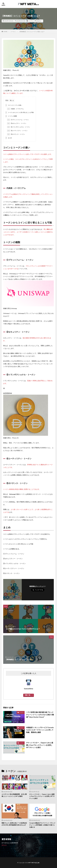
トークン (31, 21)
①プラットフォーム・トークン (18, 120)
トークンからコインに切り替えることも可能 (19, 112)
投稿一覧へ (28, 695)
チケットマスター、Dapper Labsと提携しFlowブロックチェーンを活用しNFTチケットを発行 (40, 745)
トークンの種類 (11, 116)
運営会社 (4, 845)
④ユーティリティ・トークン (17, 131)
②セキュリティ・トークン (17, 123)
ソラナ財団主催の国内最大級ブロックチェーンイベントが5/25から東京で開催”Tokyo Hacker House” (40, 715)
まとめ (8, 138)
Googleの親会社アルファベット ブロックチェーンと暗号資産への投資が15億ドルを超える (42, 825)
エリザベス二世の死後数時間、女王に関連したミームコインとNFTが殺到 (14, 795)
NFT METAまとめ (34, 863)
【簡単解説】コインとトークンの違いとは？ (32, 32)
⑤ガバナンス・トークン (16, 134)
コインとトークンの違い (14, 105)
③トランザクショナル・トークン (19, 127)
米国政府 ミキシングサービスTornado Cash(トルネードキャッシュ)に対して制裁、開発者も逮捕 (40, 730)
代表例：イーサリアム (15, 109)
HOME (5, 32)
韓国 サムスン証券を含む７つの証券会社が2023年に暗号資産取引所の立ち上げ (14, 824)
